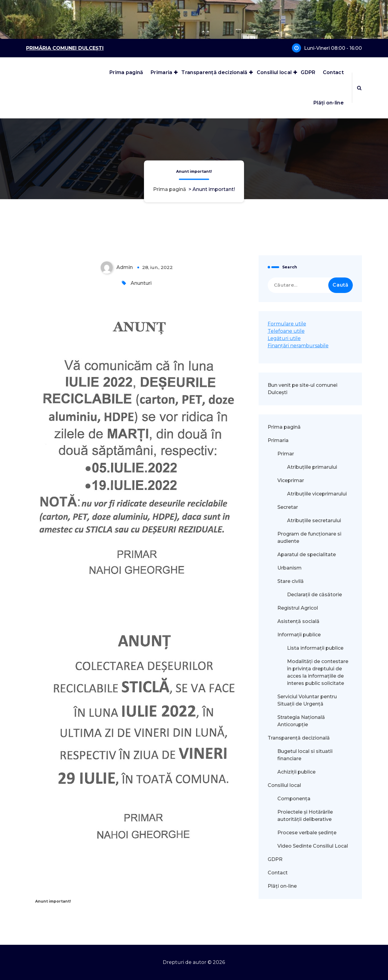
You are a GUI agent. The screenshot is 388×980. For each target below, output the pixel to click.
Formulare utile (287, 324)
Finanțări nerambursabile (298, 346)
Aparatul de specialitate (307, 555)
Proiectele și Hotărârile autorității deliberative (305, 816)
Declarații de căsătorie (314, 595)
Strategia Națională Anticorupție (301, 721)
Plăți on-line (329, 103)
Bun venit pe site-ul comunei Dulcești (303, 389)
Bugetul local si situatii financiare (305, 755)
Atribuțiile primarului (312, 467)
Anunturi (141, 283)
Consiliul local (274, 72)
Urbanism (289, 568)
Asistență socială (298, 621)
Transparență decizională (214, 72)
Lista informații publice (315, 648)
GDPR (308, 72)
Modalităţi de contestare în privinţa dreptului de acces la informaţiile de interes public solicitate (318, 672)
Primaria (161, 72)
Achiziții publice (296, 772)
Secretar (288, 507)
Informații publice (299, 635)
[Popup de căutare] (359, 88)
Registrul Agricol (298, 608)
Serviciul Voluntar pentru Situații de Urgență (307, 700)
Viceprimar (291, 480)
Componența (294, 799)
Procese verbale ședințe (307, 833)
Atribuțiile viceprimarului (317, 494)
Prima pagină (126, 72)
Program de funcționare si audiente (309, 538)
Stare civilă (291, 581)
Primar (286, 454)
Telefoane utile (286, 331)
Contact (333, 72)
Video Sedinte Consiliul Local (313, 846)
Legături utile (284, 338)
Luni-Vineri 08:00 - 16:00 (333, 48)
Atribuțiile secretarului (314, 521)
